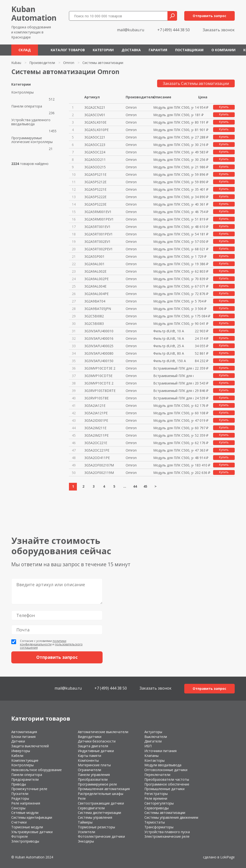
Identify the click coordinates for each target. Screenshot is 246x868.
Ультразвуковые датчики (32, 832)
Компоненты (88, 760)
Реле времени (156, 798)
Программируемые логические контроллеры (32, 140)
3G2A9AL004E (95, 286)
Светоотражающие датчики (101, 803)
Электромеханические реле (167, 836)
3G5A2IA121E (95, 406)
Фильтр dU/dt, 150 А (170, 361)
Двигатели (153, 741)
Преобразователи (93, 779)
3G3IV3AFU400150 (99, 361)
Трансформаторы (159, 827)
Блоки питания (23, 737)
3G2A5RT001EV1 (97, 227)
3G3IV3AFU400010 (99, 331)
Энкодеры (86, 841)
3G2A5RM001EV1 (98, 212)
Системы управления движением (171, 817)
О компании (223, 50)
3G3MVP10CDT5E (98, 376)
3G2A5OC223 (95, 145)
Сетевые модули (25, 813)
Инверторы (21, 751)
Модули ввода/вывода (163, 765)
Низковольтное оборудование (37, 770)
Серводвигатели (91, 808)
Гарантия (158, 50)
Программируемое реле (97, 784)
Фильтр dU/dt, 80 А (169, 353)
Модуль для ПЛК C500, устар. (173, 107)
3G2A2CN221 (95, 107)
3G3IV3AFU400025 (99, 346)
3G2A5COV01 (95, 115)
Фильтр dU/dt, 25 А (169, 346)
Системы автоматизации (165, 813)
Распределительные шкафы (101, 794)
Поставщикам (189, 50)
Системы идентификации (32, 817)
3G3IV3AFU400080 (99, 353)
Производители (42, 63)
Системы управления (95, 817)
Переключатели (157, 775)
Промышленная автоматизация (104, 789)
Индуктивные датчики (96, 751)
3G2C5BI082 (94, 316)
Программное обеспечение (167, 784)
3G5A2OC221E (96, 443)
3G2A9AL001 (94, 264)
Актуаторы (153, 732)
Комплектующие (25, 760)
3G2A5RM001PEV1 (99, 219)
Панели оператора (27, 106)
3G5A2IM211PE (96, 435)
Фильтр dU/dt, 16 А (169, 338)
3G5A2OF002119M (99, 473)
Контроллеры (22, 92)
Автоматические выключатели (103, 732)
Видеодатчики (90, 737)
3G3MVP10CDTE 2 (99, 383)
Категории (103, 50)
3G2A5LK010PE (96, 130)
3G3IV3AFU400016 (99, 338)
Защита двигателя (93, 746)
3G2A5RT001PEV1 (98, 234)
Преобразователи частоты (167, 779)
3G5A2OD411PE (97, 458)
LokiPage (228, 857)
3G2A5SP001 (94, 256)
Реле (82, 798)
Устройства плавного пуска (167, 832)
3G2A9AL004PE (96, 294)
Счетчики (19, 822)
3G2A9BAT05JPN (98, 309)
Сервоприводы (157, 808)
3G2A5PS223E (95, 204)
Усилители (86, 832)
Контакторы (154, 760)
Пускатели (20, 794)
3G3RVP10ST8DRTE (100, 391)
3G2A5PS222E (95, 197)
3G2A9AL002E (95, 271)
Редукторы (20, 798)
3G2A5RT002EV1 (97, 242)
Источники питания (160, 751)
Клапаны (151, 756)
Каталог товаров (68, 50)
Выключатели (156, 737)
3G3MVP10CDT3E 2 (100, 368)
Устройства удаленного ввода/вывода (31, 122)
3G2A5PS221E (95, 189)
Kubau (16, 63)
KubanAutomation (34, 13)
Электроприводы (25, 841)
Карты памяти (89, 756)
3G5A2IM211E (95, 428)
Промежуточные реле (29, 789)
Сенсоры (18, 808)
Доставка (131, 50)
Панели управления (94, 775)
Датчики (18, 741)
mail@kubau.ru (131, 30)
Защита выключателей (30, 746)
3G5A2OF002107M (99, 465)
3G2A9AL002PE (96, 279)
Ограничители (89, 770)
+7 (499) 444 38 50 (174, 30)
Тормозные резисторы (96, 827)
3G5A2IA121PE (96, 413)
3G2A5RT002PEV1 (98, 249)
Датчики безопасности (97, 741)
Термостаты (155, 822)
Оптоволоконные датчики (166, 770)
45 (145, 486)
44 (135, 486)
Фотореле (20, 836)
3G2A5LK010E (95, 122)
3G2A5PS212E (95, 182)
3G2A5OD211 (95, 160)
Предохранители (25, 779)
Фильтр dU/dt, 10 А (169, 331)
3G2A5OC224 (95, 152)
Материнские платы (94, 765)
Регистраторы (156, 794)
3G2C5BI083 (94, 324)
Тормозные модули (27, 827)
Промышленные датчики (164, 789)
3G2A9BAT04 (95, 301)
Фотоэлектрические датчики (101, 836)
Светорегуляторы (159, 803)
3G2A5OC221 (95, 137)
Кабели (17, 756)
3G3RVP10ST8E (96, 398)
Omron (69, 63)
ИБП (148, 746)
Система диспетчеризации (99, 813)
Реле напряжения (26, 803)
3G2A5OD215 (95, 167)
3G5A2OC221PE (97, 450)
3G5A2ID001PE (96, 420)
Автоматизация (24, 732)
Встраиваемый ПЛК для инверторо (173, 368)
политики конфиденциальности (43, 643)
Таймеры (85, 822)
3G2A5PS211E (95, 174)
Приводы (19, 784)
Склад (25, 50)
